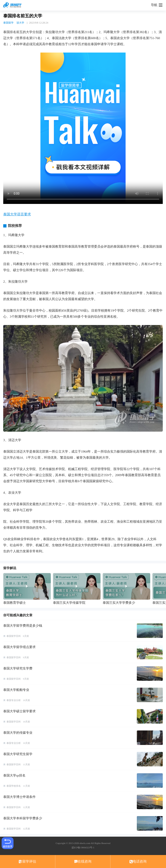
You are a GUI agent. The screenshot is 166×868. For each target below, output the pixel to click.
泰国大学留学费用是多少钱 (23, 626)
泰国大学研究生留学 (18, 754)
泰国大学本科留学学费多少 (23, 818)
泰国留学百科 (14, 636)
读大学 (20, 23)
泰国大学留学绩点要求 (19, 647)
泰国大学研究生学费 (18, 668)
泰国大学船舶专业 (16, 690)
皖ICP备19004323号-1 (83, 847)
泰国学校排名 (14, 786)
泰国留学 (8, 23)
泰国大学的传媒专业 (18, 733)
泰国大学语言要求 (17, 214)
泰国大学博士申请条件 (19, 797)
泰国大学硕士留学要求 (19, 711)
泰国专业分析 (14, 700)
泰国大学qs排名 (14, 775)
